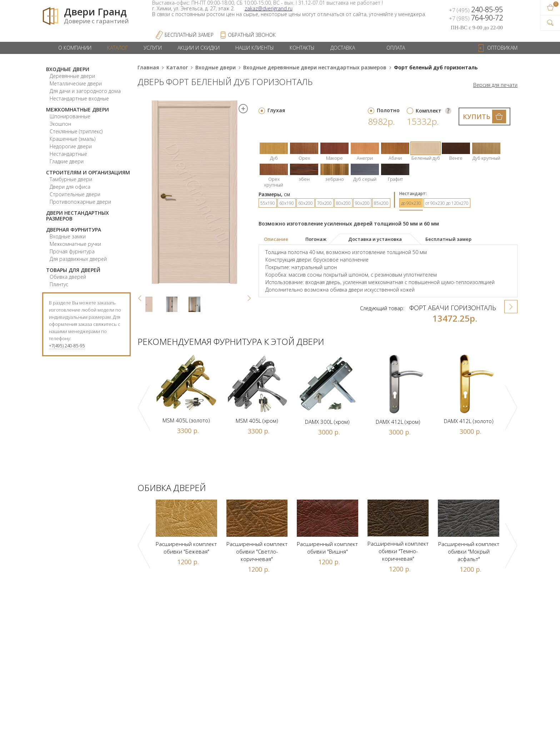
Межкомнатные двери (77, 110)
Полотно (388, 110)
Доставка (343, 48)
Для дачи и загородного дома (85, 91)
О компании (75, 48)
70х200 (324, 203)
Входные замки (68, 236)
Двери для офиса (70, 187)
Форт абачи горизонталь (453, 308)
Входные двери (68, 69)
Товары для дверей (73, 270)
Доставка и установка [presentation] (375, 239)
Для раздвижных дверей (78, 259)
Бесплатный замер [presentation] (448, 239)
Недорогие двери (71, 146)
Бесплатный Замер (189, 35)
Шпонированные (70, 116)
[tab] (281, 239)
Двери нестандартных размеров (77, 216)
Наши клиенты (255, 48)
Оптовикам (502, 48)
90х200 (362, 203)
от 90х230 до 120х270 (447, 203)
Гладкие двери (67, 161)
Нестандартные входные (79, 98)
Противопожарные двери (80, 202)
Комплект (429, 111)
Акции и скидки (199, 48)
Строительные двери (75, 194)
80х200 (343, 203)
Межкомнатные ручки (75, 244)
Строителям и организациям (88, 172)
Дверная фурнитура (74, 230)
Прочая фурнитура (72, 251)
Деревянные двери (72, 76)
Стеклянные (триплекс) (76, 131)
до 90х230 (411, 203)
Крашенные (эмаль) (72, 139)
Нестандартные (68, 154)
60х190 (287, 203)
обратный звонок (252, 35)
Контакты (302, 48)
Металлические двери (76, 83)
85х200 (381, 203)
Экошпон (60, 124)
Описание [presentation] (276, 239)
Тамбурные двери (71, 179)
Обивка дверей (68, 277)
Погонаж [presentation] (316, 239)
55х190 (268, 203)
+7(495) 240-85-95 (67, 346)
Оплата (396, 48)
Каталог (117, 48)
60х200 (306, 203)
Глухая (276, 110)
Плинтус (59, 284)
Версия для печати (495, 85)
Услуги (153, 48)
